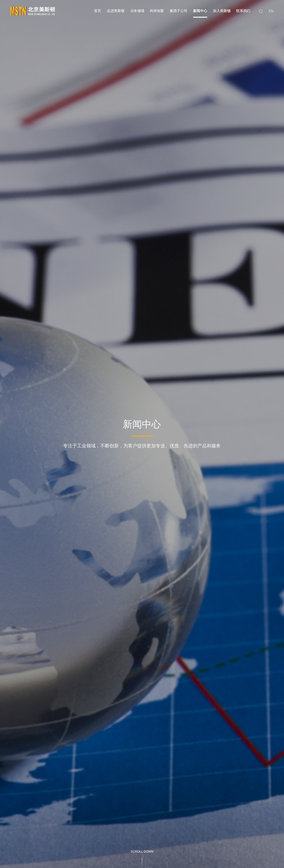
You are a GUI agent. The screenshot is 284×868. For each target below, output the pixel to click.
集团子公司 (179, 11)
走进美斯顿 (116, 11)
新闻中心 (200, 11)
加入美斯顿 (222, 11)
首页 (98, 11)
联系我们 (243, 11)
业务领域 (137, 11)
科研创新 (157, 11)
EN (271, 11)
